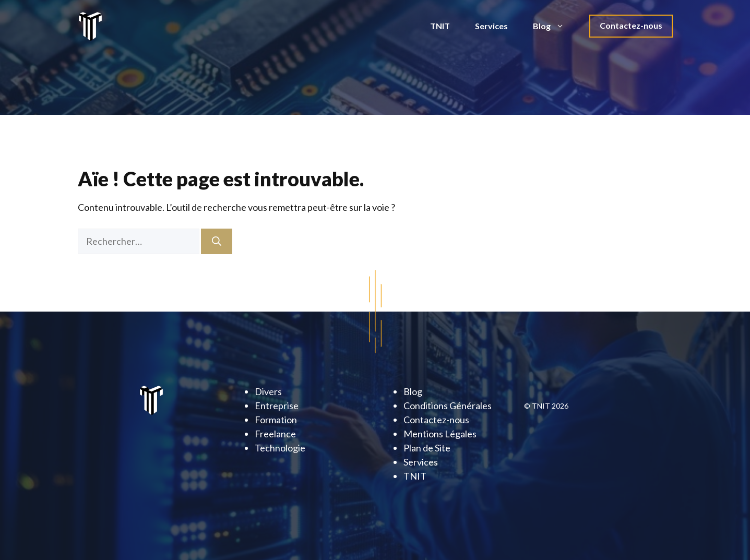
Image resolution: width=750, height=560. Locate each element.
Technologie (280, 448)
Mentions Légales (440, 434)
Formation (276, 420)
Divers (268, 391)
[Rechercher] (217, 241)
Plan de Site (427, 448)
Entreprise (277, 406)
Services (491, 26)
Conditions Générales (448, 406)
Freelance (275, 434)
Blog (555, 26)
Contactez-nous (631, 25)
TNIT (440, 26)
